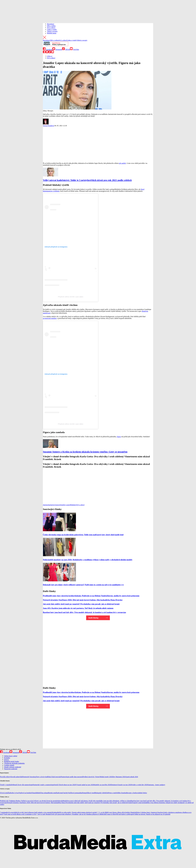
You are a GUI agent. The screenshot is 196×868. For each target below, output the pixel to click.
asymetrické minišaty (50, 318)
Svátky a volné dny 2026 (140, 785)
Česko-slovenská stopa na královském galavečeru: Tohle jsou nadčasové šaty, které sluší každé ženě (83, 535)
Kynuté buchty (63, 793)
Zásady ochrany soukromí (13, 767)
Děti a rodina (51, 26)
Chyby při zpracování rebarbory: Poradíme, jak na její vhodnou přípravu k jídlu (76, 814)
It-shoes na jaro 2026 (69, 785)
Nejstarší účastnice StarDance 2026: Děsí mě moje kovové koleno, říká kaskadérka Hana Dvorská (83, 600)
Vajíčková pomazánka (75, 793)
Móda (72, 505)
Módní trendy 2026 (106, 777)
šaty (75, 505)
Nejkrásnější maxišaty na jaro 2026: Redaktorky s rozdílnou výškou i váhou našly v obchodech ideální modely (88, 560)
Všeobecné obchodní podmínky (14, 763)
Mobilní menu (52, 33)
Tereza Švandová (48, 126)
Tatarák (35, 793)
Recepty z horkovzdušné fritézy (137, 793)
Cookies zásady (9, 765)
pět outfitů (122, 163)
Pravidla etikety (5, 777)
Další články (93, 618)
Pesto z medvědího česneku (117, 793)
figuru (119, 437)
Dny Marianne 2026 (119, 777)
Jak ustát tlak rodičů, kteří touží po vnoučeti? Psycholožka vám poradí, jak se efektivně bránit (81, 604)
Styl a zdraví (51, 28)
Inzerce (6, 760)
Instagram (57, 49)
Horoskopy (51, 24)
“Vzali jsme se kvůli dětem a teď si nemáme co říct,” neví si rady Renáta (27, 814)
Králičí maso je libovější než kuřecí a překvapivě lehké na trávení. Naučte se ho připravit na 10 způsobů (136, 814)
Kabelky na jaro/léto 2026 (103, 785)
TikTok (66, 49)
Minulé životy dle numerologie (23, 785)
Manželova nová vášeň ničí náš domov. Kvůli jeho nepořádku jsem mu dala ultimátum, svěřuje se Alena (97, 801)
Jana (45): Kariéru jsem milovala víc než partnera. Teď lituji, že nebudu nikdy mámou (78, 608)
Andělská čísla (50, 777)
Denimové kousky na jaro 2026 (121, 785)
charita (45, 505)
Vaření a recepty (52, 31)
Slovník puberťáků (16, 777)
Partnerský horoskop (29, 777)
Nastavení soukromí (11, 769)
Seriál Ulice (58, 785)
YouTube (74, 49)
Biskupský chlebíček (102, 793)
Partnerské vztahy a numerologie (43, 785)
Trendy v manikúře (6, 785)
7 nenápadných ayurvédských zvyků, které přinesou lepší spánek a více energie (26, 812)
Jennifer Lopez (65, 505)
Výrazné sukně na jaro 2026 (85, 785)
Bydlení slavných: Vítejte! (91, 777)
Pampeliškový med (89, 793)
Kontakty (7, 758)
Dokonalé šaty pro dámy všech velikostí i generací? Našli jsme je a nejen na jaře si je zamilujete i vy (83, 585)
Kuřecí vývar (14, 793)
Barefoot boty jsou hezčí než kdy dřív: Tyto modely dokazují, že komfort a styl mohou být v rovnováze (84, 612)
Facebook (48, 49)
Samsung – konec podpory (156, 785)
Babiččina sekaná (43, 793)
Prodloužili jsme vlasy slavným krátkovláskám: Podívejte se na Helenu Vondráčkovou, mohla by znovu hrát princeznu (91, 596)
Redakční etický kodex (12, 761)
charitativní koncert (54, 505)
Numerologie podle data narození (72, 777)
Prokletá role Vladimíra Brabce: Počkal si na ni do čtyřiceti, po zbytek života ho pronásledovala (31, 801)
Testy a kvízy (40, 777)
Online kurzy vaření (11, 756)
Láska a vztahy (52, 29)
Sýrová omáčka (5, 793)
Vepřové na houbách (25, 793)
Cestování (58, 777)
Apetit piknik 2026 (132, 777)
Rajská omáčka (53, 793)
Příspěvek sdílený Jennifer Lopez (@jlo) (71, 297)
